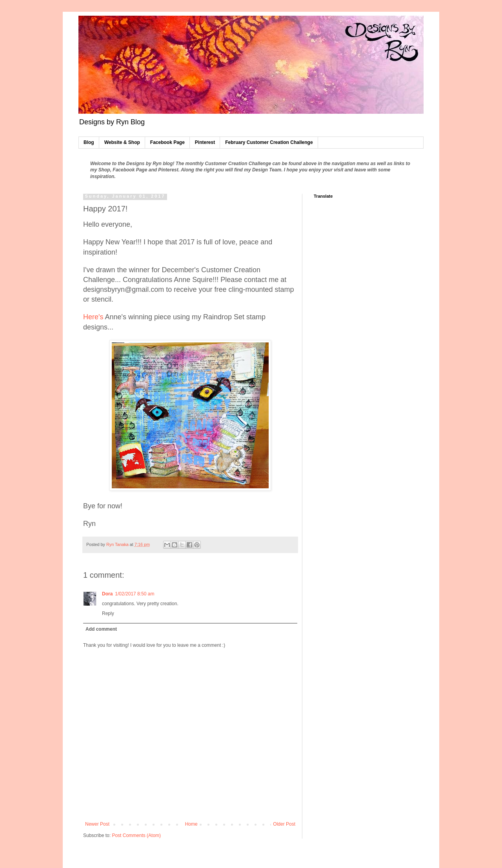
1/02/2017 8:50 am (135, 594)
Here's (93, 317)
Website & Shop (122, 142)
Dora (107, 594)
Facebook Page (167, 142)
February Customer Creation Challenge (269, 142)
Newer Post (97, 824)
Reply (108, 613)
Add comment (101, 629)
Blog (89, 142)
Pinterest (205, 142)
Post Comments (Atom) (136, 835)
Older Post (284, 824)
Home (191, 824)
